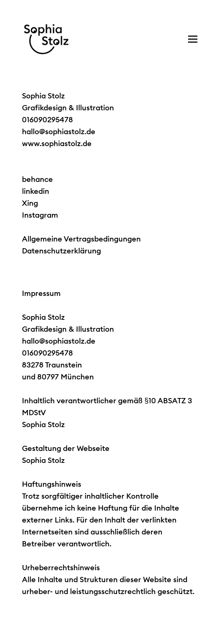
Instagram (40, 215)
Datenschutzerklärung (61, 251)
